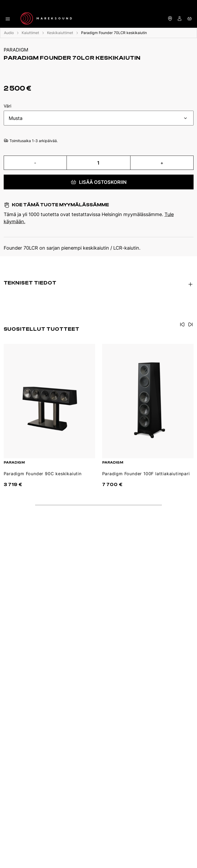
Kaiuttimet (30, 33)
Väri (8, 106)
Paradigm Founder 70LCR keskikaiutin (114, 33)
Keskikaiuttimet (60, 33)
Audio (9, 33)
